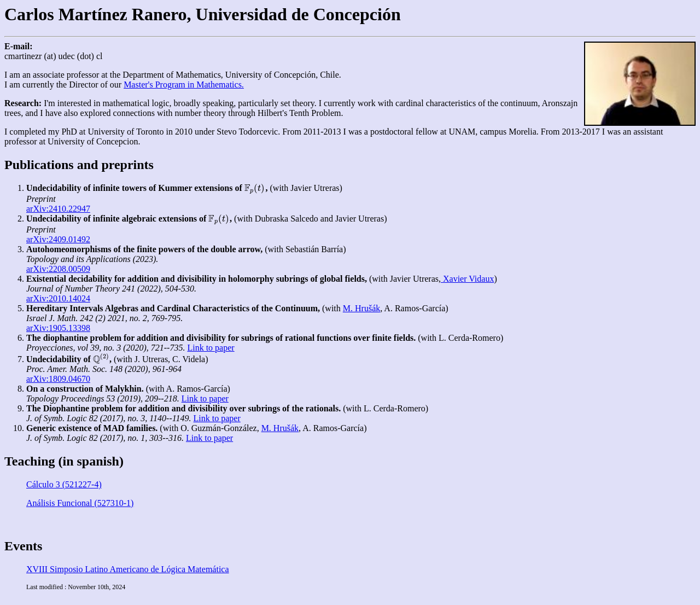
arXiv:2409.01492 (58, 239)
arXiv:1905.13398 (58, 328)
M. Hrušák (361, 308)
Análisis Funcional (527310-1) (80, 503)
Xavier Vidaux (467, 279)
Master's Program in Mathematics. (184, 85)
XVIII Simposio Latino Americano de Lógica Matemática (128, 569)
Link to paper (211, 348)
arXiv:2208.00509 (58, 269)
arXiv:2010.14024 (58, 298)
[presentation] (255, 188)
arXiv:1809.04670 (58, 379)
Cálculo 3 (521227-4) (64, 484)
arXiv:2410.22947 (58, 209)
